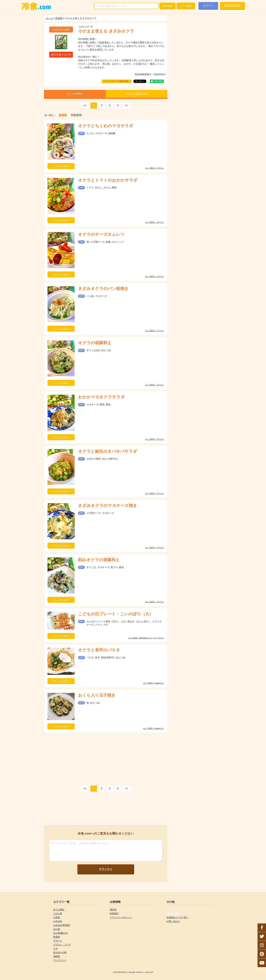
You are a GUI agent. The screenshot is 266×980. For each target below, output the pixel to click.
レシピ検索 (186, 6)
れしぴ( (75, 94)
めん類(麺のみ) (61, 933)
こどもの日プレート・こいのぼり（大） (116, 614)
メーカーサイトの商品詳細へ (117, 81)
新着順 (63, 115)
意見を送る (106, 869)
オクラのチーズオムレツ (101, 234)
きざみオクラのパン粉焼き (103, 289)
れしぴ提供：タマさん (155, 168)
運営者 (113, 910)
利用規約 (114, 914)
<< (85, 105)
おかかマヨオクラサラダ (101, 397)
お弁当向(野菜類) (62, 925)
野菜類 (59, 18)
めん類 (57, 929)
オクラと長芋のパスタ (99, 650)
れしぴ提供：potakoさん (154, 683)
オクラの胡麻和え (95, 343)
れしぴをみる (61, 166)
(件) (61, 30)
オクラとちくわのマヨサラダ (106, 126)
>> (126, 105)
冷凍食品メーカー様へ (177, 917)
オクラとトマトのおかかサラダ (108, 180)
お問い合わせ (173, 921)
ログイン (208, 6)
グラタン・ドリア (62, 945)
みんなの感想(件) (137, 94)
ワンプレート (60, 960)
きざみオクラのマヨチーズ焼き (108, 505)
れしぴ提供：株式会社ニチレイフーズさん (146, 638)
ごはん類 (58, 914)
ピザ (55, 949)
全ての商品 (59, 910)
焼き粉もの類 (60, 952)
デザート (58, 941)
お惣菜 (57, 917)
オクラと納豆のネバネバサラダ (108, 451)
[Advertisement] (106, 758)
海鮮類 (57, 956)
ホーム (49, 18)
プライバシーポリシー (121, 917)
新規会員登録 (232, 6)
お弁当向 (58, 921)
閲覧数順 (76, 115)
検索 (168, 6)
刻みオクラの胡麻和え (99, 560)
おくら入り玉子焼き (97, 695)
